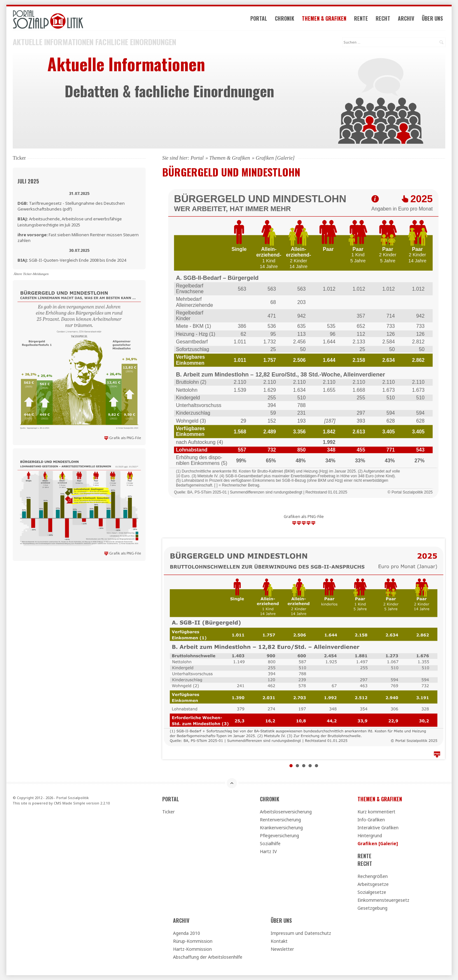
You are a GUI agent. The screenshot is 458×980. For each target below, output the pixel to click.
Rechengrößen (373, 876)
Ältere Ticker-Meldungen (31, 274)
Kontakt (279, 941)
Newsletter (282, 949)
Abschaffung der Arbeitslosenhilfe (208, 957)
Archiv (406, 18)
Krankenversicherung (281, 828)
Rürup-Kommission (193, 941)
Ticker (168, 812)
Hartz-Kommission (192, 949)
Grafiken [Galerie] (378, 843)
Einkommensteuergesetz (383, 900)
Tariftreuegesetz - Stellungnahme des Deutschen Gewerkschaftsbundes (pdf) (71, 206)
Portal (259, 18)
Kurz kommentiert (376, 812)
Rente (361, 18)
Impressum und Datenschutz (301, 933)
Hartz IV (268, 851)
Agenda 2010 (187, 933)
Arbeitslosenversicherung (286, 812)
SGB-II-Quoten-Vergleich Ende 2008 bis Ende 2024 (72, 260)
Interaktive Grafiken (378, 828)
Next (435, 649)
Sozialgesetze (372, 892)
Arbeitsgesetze (373, 884)
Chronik (285, 18)
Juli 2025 (28, 181)
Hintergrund (370, 835)
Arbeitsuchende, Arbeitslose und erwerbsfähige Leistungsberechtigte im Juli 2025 (70, 222)
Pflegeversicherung (279, 835)
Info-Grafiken (371, 820)
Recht (383, 18)
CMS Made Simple (69, 803)
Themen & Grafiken (324, 18)
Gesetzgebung (372, 908)
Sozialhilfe (270, 843)
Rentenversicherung (280, 820)
